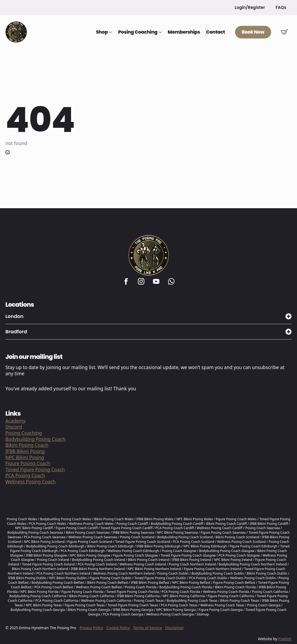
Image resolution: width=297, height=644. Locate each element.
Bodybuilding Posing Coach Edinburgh (55, 546)
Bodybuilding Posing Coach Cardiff (177, 524)
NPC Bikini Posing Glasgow (90, 555)
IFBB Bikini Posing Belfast (150, 583)
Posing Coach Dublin (173, 573)
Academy (15, 421)
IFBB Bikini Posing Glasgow (46, 555)
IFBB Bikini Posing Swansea (133, 532)
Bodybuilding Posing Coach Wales (65, 519)
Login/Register (250, 7)
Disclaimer (175, 628)
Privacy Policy (91, 628)
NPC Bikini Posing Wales (195, 519)
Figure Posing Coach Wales (236, 519)
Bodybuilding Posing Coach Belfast (58, 583)
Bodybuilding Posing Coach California (38, 596)
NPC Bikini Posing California (184, 596)
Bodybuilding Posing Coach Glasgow (227, 551)
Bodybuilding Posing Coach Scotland (185, 537)
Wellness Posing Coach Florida (226, 592)
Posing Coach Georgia (264, 605)
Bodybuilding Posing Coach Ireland (98, 560)
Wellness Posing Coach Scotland (242, 542)
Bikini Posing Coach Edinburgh (110, 546)
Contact (215, 32)
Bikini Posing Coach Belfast (107, 583)
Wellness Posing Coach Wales (91, 524)
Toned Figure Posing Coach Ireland (48, 564)
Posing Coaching (138, 32)
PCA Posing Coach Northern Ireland (63, 573)
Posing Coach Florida (141, 587)
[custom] (171, 281)
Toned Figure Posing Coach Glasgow (188, 555)
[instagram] (141, 281)
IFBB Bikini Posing (25, 451)
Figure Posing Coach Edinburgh (254, 546)
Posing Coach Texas (149, 601)
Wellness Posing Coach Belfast (99, 587)
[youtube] (156, 281)
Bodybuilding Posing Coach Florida (186, 587)
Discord (14, 427)
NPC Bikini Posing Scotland (44, 542)
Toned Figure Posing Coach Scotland (142, 542)
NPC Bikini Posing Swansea (177, 532)
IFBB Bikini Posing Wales (155, 519)
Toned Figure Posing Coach (35, 470)
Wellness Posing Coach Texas (222, 605)
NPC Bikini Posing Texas (44, 605)
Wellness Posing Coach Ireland (143, 564)
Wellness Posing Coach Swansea (93, 537)
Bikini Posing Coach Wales (114, 519)
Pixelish (285, 639)
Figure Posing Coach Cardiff (77, 528)
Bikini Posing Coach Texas (240, 601)
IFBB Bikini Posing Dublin (27, 578)
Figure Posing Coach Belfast (234, 583)
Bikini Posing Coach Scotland (237, 537)
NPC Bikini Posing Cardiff (34, 528)
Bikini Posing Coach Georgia (89, 610)
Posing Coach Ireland (53, 560)
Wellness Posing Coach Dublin (253, 578)
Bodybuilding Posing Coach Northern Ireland (253, 564)
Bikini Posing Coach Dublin (267, 573)
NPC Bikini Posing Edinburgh (205, 546)
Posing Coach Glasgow (179, 551)
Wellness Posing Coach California (106, 601)
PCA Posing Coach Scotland (193, 542)
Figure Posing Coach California (231, 596)
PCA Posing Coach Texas (179, 605)
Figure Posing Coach (28, 463)
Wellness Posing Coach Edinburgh (133, 551)
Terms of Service (148, 628)
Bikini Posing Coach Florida (235, 587)
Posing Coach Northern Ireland (192, 564)
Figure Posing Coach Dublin (111, 578)
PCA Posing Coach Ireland (97, 564)
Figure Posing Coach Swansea (223, 532)
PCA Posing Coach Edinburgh (83, 551)
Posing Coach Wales (22, 519)
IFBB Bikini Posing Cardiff (269, 524)
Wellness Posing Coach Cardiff (220, 528)
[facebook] (126, 281)
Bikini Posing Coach (27, 445)
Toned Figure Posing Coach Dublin (160, 578)
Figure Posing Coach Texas (85, 605)
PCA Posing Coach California (57, 601)
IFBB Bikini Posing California (138, 596)
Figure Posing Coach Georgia (221, 610)
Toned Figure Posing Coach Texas (133, 605)
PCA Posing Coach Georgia (123, 614)
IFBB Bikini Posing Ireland (192, 560)
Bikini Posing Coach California (92, 596)
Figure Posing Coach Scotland (90, 542)
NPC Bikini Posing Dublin (68, 578)
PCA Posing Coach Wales (48, 524)
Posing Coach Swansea (263, 528)
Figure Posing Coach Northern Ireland (212, 569)
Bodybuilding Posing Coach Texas (192, 601)
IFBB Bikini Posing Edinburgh (158, 546)
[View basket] (284, 32)
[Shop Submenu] (110, 32)
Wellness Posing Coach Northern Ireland (124, 573)
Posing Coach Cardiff (132, 524)
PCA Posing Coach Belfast (54, 587)
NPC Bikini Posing (25, 457)
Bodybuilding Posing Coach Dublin (218, 573)
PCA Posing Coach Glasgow (239, 555)
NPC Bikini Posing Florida (39, 592)
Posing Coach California (270, 592)
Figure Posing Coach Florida (83, 592)
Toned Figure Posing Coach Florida (132, 592)
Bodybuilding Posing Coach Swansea (35, 532)
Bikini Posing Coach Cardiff (227, 524)
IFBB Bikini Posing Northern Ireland (98, 569)
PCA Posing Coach (25, 475)
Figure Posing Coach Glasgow (135, 555)
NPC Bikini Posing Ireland (233, 560)
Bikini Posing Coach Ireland (148, 560)
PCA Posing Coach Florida (181, 592)
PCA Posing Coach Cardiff (175, 528)
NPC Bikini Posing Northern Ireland (154, 569)
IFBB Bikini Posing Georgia (133, 610)
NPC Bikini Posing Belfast (191, 583)
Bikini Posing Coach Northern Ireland (40, 569)
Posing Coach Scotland (137, 537)
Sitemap (203, 614)
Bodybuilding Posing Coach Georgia (38, 610)
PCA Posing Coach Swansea (45, 537)
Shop (102, 32)
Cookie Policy (118, 628)
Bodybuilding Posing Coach (35, 439)
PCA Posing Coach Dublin (208, 578)
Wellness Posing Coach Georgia (170, 614)
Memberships (184, 32)
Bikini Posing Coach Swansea (88, 532)
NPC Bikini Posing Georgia (176, 610)
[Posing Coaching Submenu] (160, 32)
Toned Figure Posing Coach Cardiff (126, 528)
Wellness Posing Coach (30, 482)
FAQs (281, 7)
